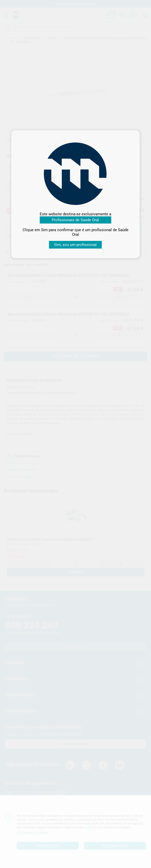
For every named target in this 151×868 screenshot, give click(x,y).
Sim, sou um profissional (75, 245)
